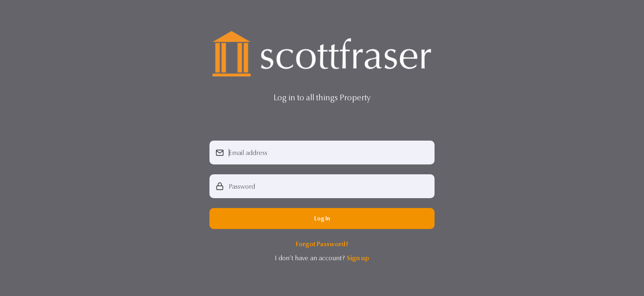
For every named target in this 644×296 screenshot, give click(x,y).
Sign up (358, 258)
